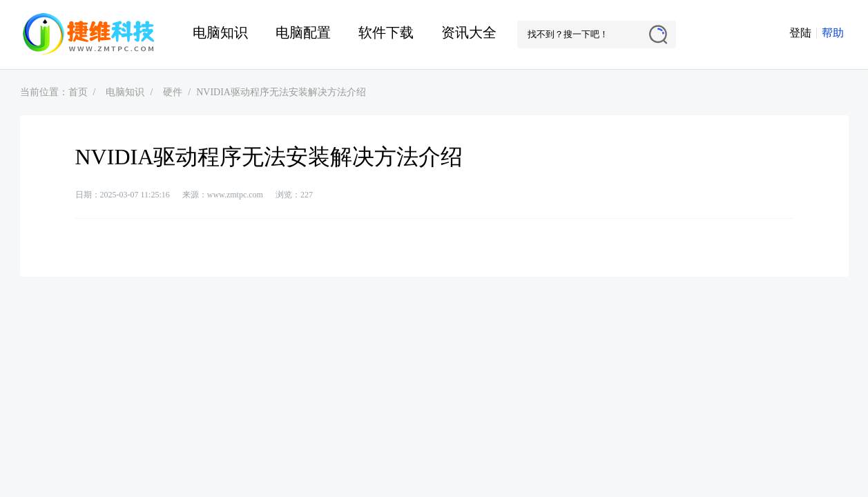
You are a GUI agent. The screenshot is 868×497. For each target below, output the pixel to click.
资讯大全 (469, 32)
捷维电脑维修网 (89, 35)
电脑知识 (220, 32)
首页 (78, 92)
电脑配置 (303, 32)
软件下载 (386, 32)
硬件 (173, 92)
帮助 (833, 33)
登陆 (800, 33)
